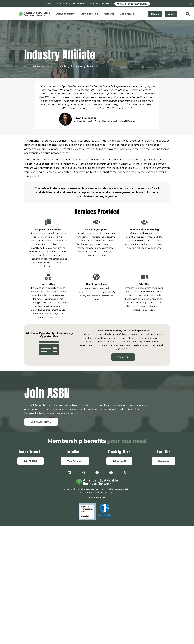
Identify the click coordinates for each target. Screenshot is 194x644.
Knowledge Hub (91, 14)
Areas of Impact (67, 14)
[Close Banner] (191, 4)
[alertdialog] (97, 4)
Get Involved (129, 14)
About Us (111, 14)
